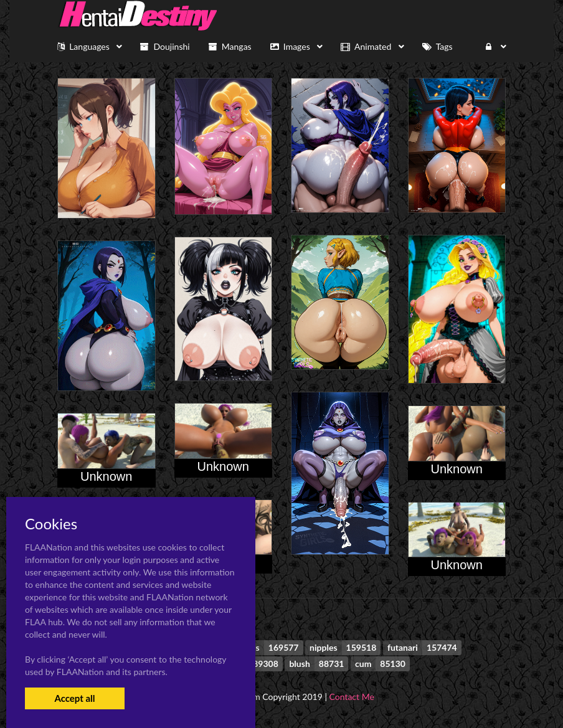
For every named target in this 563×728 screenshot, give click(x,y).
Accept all (74, 698)
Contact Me (352, 697)
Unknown (223, 466)
